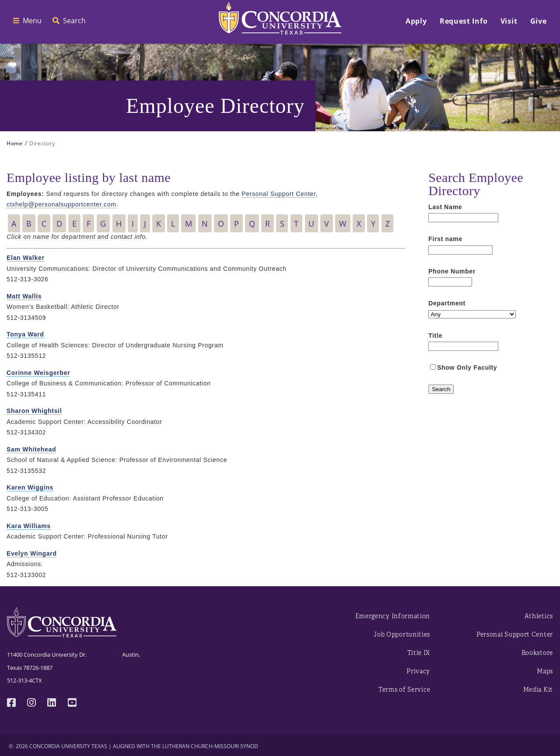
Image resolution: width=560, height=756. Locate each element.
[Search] (441, 389)
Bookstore (537, 653)
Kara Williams (29, 526)
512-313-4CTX (24, 680)
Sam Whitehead (31, 449)
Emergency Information (393, 616)
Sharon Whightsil (34, 411)
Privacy (418, 671)
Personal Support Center (278, 194)
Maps (545, 671)
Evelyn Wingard (32, 553)
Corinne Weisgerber (38, 373)
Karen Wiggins (30, 487)
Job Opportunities (402, 635)
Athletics (539, 616)
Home (15, 143)
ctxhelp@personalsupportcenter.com (61, 204)
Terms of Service (404, 690)
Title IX (419, 653)
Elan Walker (26, 258)
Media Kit (538, 690)
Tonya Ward (25, 334)
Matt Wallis (24, 296)
